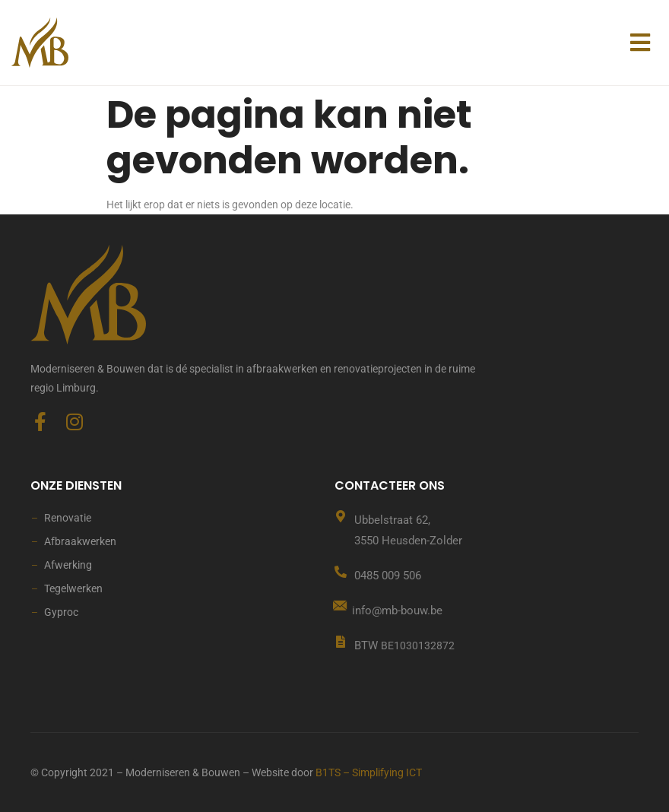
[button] (640, 43)
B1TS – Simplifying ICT (369, 772)
